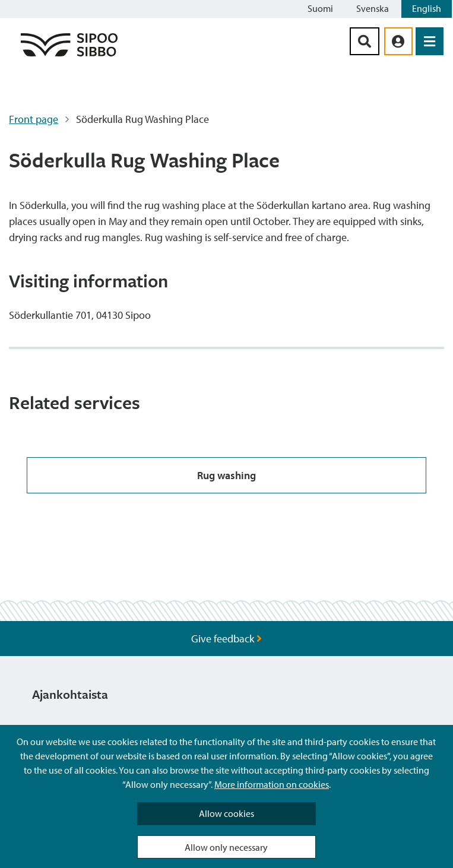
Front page (34, 119)
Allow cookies (227, 813)
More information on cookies (272, 784)
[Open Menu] (430, 41)
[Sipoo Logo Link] (69, 56)
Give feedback (227, 639)
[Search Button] (365, 41)
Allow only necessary (226, 847)
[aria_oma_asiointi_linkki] (398, 41)
